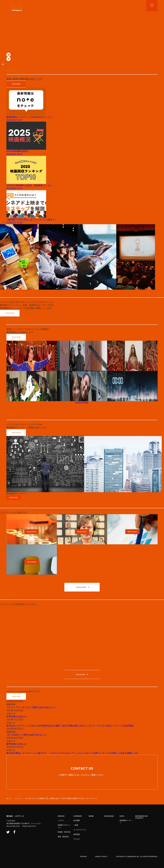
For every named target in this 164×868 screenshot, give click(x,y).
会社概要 (77, 820)
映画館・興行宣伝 (64, 832)
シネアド (61, 820)
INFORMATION (141, 816)
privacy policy (101, 856)
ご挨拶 (76, 825)
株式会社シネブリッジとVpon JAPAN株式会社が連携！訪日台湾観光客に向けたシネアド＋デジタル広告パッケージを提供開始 (70, 726)
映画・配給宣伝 (63, 837)
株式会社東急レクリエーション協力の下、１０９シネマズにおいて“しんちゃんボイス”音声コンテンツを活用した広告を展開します (72, 753)
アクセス (77, 839)
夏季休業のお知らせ (16, 744)
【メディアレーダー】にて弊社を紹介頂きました (31, 707)
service (61, 816)
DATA (122, 816)
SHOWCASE (109, 816)
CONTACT (139, 818)
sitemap (83, 856)
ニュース (18, 798)
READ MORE (16, 84)
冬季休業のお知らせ (16, 716)
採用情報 (77, 834)
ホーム (9, 798)
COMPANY (78, 816)
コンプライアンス (80, 830)
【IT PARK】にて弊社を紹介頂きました (27, 735)
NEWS (91, 816)
